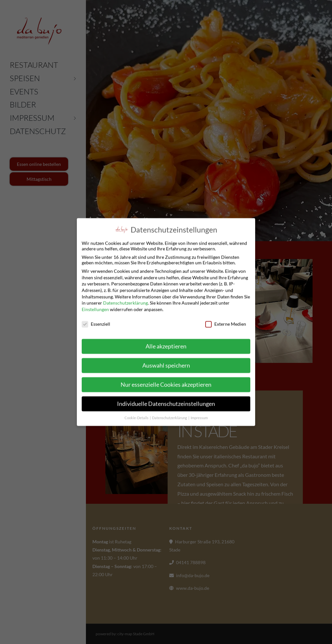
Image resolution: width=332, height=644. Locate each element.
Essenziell (96, 322)
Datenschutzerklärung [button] (170, 416)
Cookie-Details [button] (137, 416)
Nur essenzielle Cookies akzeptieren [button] (166, 384)
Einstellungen (95, 308)
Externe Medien (226, 322)
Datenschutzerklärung (125, 302)
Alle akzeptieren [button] (166, 345)
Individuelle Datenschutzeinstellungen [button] (166, 403)
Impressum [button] (199, 416)
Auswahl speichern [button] (166, 364)
